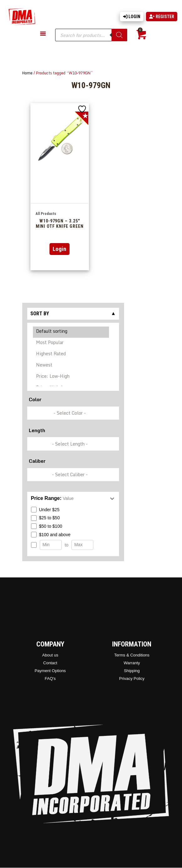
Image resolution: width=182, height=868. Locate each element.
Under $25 (45, 510)
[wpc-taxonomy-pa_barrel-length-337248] (73, 444)
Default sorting (71, 332)
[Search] (119, 35)
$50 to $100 (47, 526)
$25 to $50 (45, 518)
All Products (46, 214)
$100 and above (51, 535)
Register (162, 17)
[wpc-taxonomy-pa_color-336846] (73, 413)
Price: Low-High (71, 377)
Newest (71, 366)
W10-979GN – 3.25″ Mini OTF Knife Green (60, 224)
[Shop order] (73, 355)
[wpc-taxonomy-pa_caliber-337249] (73, 475)
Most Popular (71, 343)
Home (27, 73)
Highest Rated (71, 355)
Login (132, 17)
